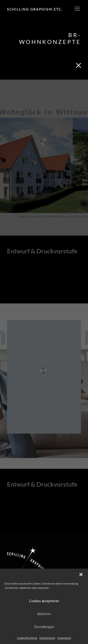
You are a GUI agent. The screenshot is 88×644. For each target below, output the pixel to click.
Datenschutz (47, 638)
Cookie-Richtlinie (27, 638)
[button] (81, 574)
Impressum (64, 638)
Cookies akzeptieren (44, 601)
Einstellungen (44, 627)
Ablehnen (44, 614)
